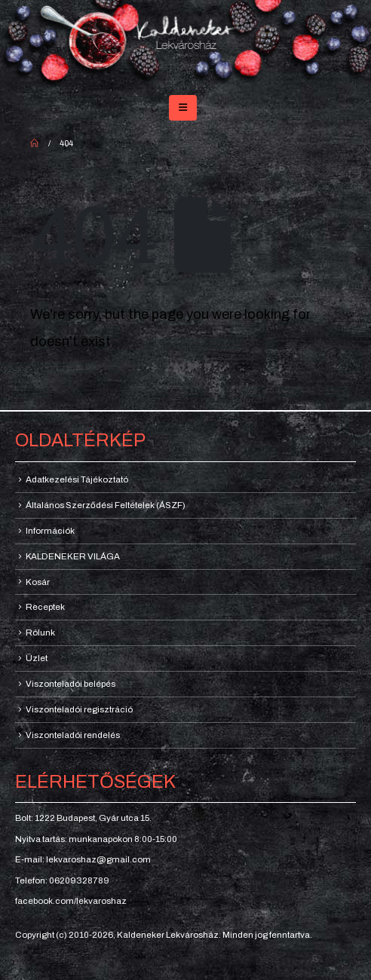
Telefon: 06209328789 (62, 880)
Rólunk (40, 632)
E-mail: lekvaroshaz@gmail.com (83, 859)
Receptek (45, 607)
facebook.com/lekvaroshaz (71, 901)
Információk (50, 531)
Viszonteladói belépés (71, 684)
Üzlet (37, 658)
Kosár (38, 582)
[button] (183, 108)
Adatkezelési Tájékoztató (77, 479)
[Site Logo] (185, 44)
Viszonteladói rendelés (73, 735)
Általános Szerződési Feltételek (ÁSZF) (106, 505)
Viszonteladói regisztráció (79, 709)
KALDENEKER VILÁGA (73, 556)
